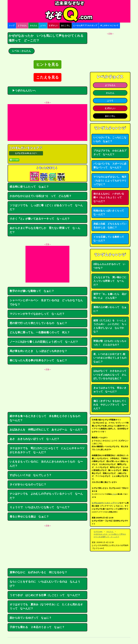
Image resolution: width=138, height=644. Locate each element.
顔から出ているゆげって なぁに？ (31, 618)
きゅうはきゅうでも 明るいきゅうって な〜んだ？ (110, 390)
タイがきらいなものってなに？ (28, 484)
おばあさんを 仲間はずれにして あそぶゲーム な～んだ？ (46, 430)
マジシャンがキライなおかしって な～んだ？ (37, 314)
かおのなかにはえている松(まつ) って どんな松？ (41, 196)
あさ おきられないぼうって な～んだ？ (34, 439)
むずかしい (53, 25)
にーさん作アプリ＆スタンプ (85, 25)
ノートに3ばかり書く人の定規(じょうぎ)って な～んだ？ (44, 342)
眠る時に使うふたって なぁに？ (29, 187)
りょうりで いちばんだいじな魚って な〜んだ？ (40, 507)
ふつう (43, 25)
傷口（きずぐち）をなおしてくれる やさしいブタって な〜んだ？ (110, 405)
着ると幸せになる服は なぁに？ (29, 517)
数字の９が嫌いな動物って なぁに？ (32, 291)
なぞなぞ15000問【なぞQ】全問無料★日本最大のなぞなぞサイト (69, 11)
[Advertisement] (47, 123)
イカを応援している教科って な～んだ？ (110, 239)
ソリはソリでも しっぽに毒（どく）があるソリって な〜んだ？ (46, 207)
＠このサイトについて (109, 25)
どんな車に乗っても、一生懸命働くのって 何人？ (40, 332)
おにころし (66, 25)
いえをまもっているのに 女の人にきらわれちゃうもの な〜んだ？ (46, 464)
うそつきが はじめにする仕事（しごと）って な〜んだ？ (45, 595)
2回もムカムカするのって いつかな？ (109, 266)
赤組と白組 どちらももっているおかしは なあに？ (110, 226)
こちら (114, 494)
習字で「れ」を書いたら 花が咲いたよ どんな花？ (110, 296)
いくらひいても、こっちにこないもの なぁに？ (110, 139)
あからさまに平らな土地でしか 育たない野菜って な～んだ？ (45, 230)
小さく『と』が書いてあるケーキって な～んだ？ (40, 219)
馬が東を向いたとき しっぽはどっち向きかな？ (38, 351)
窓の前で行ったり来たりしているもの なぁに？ (38, 323)
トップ (12, 25)
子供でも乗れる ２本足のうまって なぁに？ (37, 627)
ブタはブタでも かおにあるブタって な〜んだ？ (110, 152)
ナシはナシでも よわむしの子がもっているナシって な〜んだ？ (46, 496)
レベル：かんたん (22, 51)
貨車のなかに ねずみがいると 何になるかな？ (38, 572)
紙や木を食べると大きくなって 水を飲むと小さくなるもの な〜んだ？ (46, 418)
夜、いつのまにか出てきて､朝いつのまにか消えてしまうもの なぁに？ (111, 358)
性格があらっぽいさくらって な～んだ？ (110, 213)
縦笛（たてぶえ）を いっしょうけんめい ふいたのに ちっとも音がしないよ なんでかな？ (110, 326)
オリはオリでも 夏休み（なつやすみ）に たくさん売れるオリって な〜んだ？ (46, 606)
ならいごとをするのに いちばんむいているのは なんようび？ (45, 584)
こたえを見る (48, 77)
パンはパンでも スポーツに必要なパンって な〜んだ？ (110, 166)
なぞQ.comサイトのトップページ (106, 503)
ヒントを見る (48, 64)
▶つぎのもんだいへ (23, 91)
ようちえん (22, 25)
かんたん (34, 25)
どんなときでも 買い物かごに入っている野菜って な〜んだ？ (110, 281)
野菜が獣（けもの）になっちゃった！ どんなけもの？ (110, 343)
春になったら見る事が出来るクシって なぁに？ (38, 360)
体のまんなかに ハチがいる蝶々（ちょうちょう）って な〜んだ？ (109, 197)
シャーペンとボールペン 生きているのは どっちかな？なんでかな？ (46, 302)
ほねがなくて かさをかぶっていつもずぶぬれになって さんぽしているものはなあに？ (110, 375)
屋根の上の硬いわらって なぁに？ (110, 309)
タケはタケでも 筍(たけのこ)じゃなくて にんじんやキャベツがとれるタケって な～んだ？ (47, 450)
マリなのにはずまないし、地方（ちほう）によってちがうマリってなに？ (110, 181)
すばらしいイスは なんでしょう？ (31, 475)
